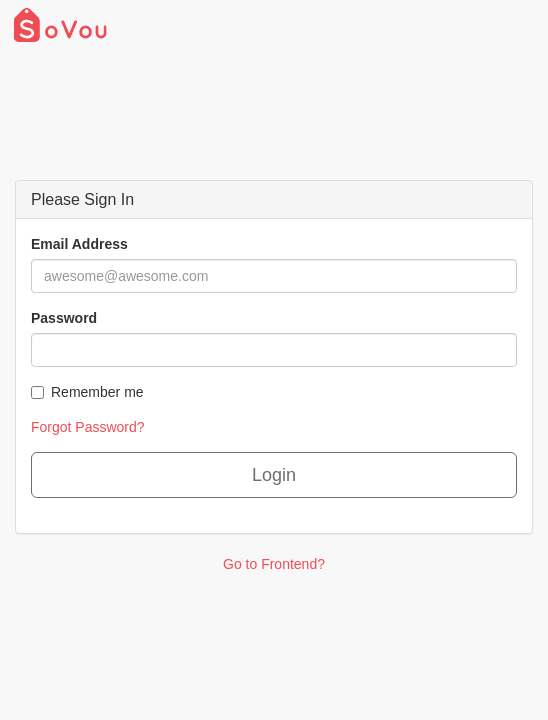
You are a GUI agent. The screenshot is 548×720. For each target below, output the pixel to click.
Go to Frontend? (274, 564)
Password (64, 318)
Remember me (87, 392)
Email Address (79, 244)
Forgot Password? (88, 427)
